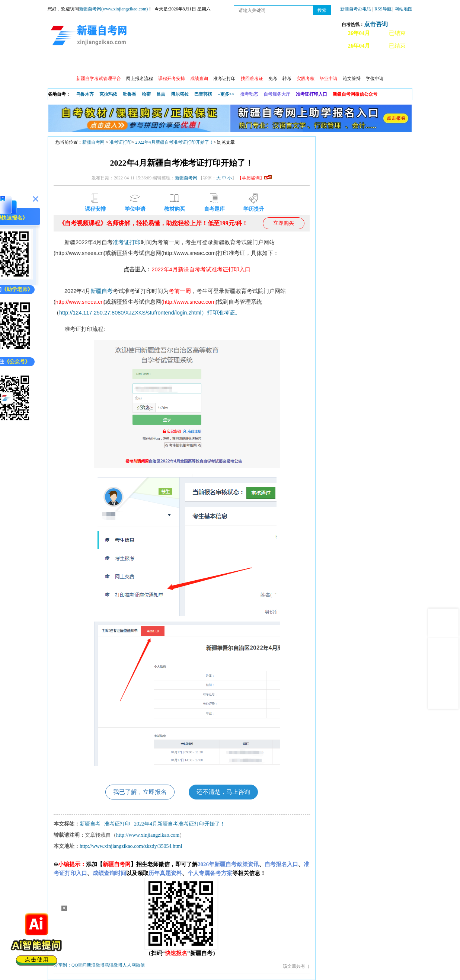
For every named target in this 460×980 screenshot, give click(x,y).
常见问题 (341, 63)
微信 (140, 965)
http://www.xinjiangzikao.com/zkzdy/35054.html (131, 846)
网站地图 (403, 9)
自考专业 (213, 63)
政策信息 (85, 63)
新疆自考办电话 (356, 9)
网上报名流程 (140, 79)
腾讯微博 (114, 965)
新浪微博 (96, 965)
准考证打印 (224, 79)
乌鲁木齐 (85, 94)
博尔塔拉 (180, 94)
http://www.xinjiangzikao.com (148, 835)
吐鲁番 (130, 94)
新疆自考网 (93, 142)
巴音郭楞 (203, 94)
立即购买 (284, 223)
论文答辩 (352, 79)
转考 (287, 79)
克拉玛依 (108, 94)
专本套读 (245, 63)
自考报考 (117, 63)
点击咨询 (376, 24)
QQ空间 (79, 965)
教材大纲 (277, 63)
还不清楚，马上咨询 (223, 792)
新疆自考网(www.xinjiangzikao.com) (113, 9)
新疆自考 (102, 291)
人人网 (129, 965)
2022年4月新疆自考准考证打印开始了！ (175, 142)
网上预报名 (376, 63)
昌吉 (161, 94)
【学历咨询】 (255, 178)
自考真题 (309, 63)
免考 (273, 79)
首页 (58, 63)
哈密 (146, 94)
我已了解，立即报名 (140, 792)
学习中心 (181, 63)
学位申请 (375, 79)
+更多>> (226, 94)
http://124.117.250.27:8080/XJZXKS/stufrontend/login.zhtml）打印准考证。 (150, 313)
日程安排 (149, 63)
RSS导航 (383, 9)
